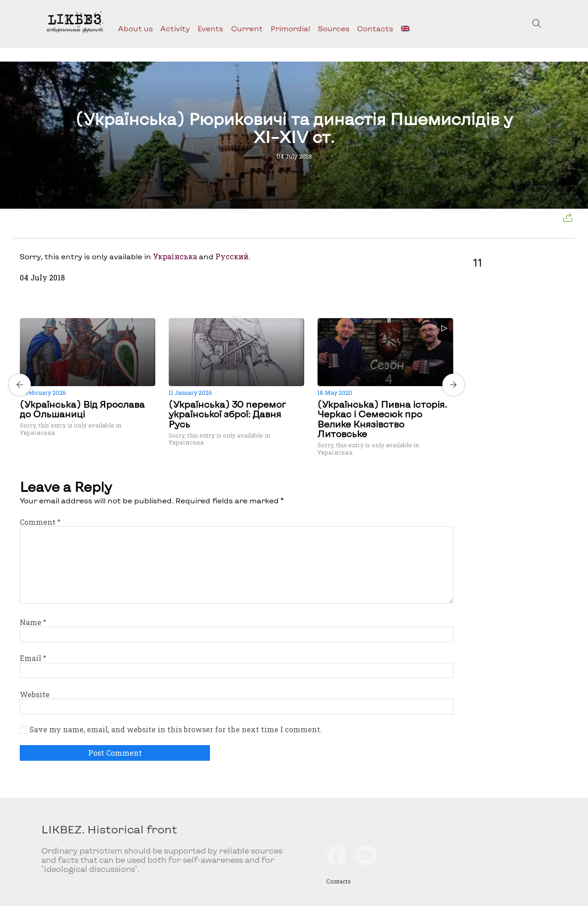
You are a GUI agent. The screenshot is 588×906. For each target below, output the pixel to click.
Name (33, 622)
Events (210, 28)
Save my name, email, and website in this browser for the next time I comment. (176, 729)
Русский (232, 256)
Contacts (375, 28)
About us (136, 28)
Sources (334, 28)
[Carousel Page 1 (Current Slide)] (234, 317)
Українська (175, 256)
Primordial (290, 28)
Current (247, 28)
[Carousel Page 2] (239, 317)
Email (33, 658)
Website (35, 694)
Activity (175, 28)
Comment (40, 522)
